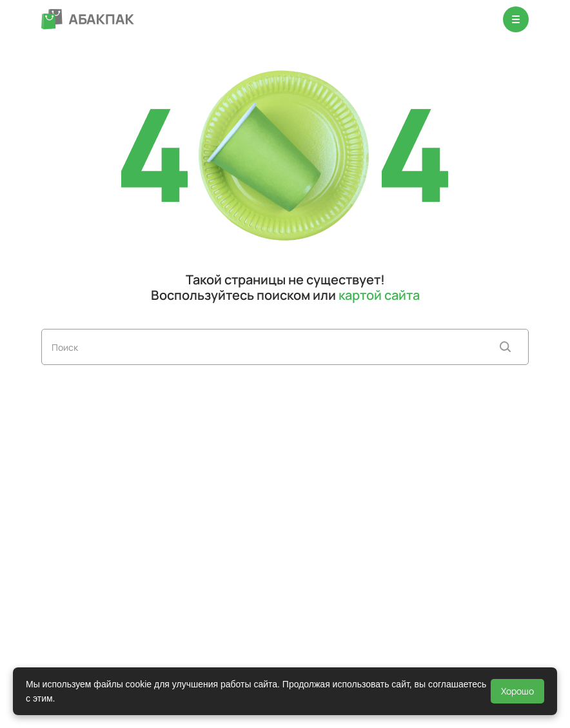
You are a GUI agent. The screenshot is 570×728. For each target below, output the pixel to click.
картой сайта (379, 295)
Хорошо (517, 691)
